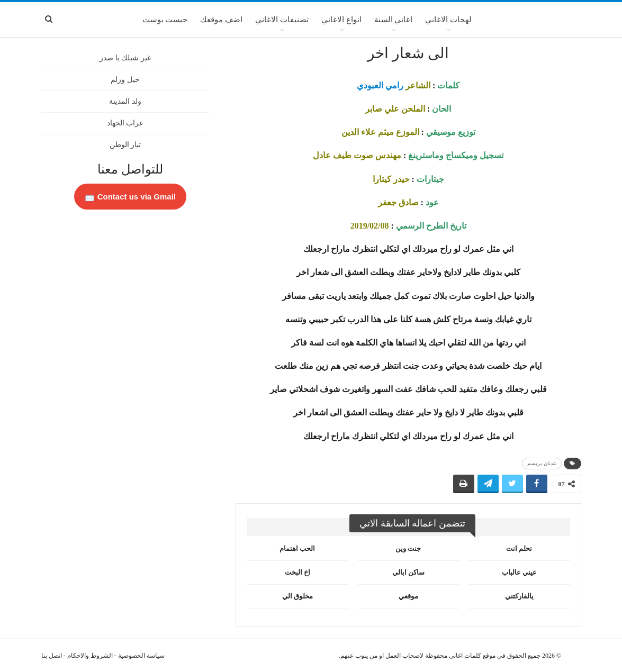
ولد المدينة (125, 101)
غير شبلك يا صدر (125, 58)
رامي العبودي (380, 85)
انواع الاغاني (341, 20)
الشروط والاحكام (90, 656)
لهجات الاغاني (448, 20)
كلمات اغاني (465, 656)
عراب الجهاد (125, 123)
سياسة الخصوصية (141, 656)
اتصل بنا (52, 656)
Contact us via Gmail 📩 (130, 197)
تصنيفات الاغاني (282, 20)
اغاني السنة (394, 20)
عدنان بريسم (542, 463)
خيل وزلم (125, 80)
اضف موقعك (221, 20)
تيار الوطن (125, 145)
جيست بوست (165, 20)
